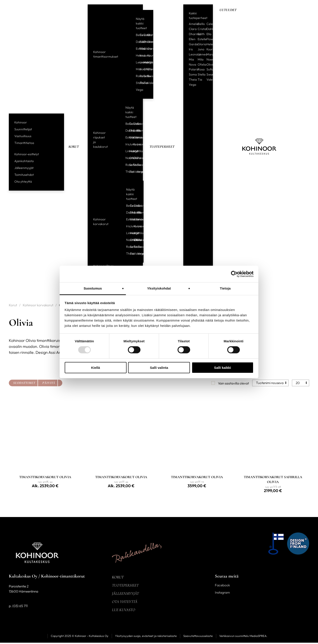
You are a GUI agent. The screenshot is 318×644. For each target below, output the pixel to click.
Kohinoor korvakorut (101, 222)
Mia (136, 69)
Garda (148, 49)
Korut (74, 147)
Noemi (140, 69)
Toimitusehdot (24, 175)
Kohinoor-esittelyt (27, 154)
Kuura (148, 55)
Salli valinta (159, 368)
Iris (140, 55)
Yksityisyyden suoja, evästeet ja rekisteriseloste (146, 637)
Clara (148, 35)
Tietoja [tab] (225, 288)
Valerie (148, 83)
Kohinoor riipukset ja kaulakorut (100, 140)
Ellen (148, 42)
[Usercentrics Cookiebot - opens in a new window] (234, 274)
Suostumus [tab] (93, 288)
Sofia (144, 76)
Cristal (144, 35)
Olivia (148, 69)
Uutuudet (228, 10)
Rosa (136, 76)
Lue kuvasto (124, 611)
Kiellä (95, 368)
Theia (140, 83)
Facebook (222, 586)
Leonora (136, 62)
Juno (144, 55)
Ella (209, 34)
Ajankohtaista (24, 161)
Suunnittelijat (23, 129)
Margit (144, 62)
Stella (136, 83)
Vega (136, 90)
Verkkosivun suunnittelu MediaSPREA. (243, 637)
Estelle (136, 49)
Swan (148, 76)
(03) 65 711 (20, 607)
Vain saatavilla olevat (233, 383)
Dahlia (136, 42)
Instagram (222, 594)
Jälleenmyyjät (24, 168)
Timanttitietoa (24, 143)
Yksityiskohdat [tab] (159, 288)
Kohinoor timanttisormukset (106, 54)
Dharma (144, 42)
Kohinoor (21, 122)
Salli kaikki (222, 368)
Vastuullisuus (23, 136)
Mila (148, 62)
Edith (140, 42)
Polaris (140, 76)
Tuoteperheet (162, 147)
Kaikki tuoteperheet (198, 16)
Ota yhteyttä (23, 182)
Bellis (136, 35)
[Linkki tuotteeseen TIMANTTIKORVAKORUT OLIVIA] (45, 484)
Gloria (144, 49)
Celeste (140, 35)
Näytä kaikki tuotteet (141, 23)
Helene (136, 55)
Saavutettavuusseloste (198, 637)
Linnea (140, 62)
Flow (140, 49)
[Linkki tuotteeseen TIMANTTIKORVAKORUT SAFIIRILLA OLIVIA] (273, 484)
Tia (144, 83)
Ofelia (144, 69)
